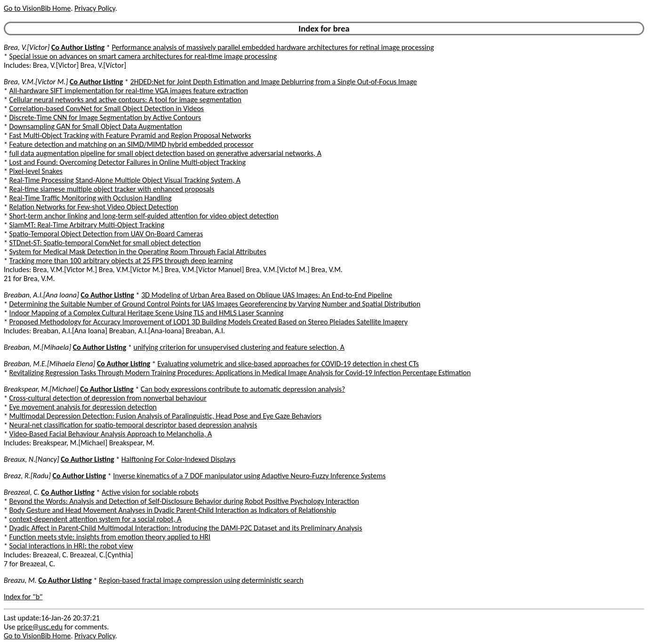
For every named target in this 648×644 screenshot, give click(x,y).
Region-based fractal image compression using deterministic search (201, 580)
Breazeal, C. (22, 492)
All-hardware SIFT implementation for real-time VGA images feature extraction (129, 91)
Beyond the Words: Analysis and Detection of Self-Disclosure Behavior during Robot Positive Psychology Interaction (184, 501)
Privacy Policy (95, 8)
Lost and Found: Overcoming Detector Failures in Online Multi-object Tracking (128, 162)
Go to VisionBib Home (37, 8)
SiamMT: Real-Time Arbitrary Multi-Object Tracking (87, 225)
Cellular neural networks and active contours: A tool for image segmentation (125, 100)
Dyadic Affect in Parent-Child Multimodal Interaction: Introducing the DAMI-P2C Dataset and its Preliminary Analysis (186, 528)
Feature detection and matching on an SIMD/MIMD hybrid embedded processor (132, 144)
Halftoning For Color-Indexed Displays (179, 459)
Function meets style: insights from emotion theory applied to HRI (110, 537)
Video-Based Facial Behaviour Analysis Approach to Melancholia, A (111, 434)
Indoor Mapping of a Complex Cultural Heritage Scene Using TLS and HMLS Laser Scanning (147, 313)
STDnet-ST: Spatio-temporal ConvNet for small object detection (105, 243)
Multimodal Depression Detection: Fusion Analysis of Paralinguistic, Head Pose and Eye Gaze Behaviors (166, 416)
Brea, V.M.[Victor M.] (36, 82)
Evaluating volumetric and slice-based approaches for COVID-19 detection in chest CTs (288, 364)
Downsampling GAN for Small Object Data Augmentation (96, 126)
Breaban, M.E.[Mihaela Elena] (49, 364)
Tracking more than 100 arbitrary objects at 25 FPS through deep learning (121, 261)
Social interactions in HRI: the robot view (71, 546)
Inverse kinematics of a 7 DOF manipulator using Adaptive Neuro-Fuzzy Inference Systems (249, 476)
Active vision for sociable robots (150, 492)
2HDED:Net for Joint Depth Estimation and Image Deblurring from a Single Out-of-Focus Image (274, 82)
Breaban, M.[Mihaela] (37, 347)
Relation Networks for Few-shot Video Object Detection (94, 207)
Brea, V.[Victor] (27, 47)
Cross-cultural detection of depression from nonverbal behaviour (108, 398)
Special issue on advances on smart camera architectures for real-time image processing (143, 56)
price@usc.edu (40, 627)
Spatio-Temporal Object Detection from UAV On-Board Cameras (106, 234)
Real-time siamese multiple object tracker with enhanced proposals (112, 189)
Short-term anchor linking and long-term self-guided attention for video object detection (144, 216)
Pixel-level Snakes (36, 171)
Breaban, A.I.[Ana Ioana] (41, 295)
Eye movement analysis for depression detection (83, 407)
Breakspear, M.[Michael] (41, 389)
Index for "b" (23, 597)
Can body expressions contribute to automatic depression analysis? (243, 389)
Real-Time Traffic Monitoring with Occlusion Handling (91, 198)
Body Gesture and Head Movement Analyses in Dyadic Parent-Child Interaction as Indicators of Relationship (173, 510)
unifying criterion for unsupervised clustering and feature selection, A (239, 347)
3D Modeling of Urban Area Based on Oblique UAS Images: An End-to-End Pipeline (267, 295)
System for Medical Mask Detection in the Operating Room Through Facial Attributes (138, 252)
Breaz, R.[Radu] (27, 476)
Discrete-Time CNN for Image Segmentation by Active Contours (105, 117)
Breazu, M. (20, 580)
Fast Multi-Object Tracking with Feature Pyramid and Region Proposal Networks (130, 135)
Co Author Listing (78, 47)
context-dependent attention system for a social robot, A (96, 519)
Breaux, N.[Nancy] (32, 459)
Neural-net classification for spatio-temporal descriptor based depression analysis (133, 425)
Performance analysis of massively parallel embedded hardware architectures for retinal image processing (273, 47)
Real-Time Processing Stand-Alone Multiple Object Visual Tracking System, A (125, 180)
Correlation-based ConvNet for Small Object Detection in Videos (107, 109)
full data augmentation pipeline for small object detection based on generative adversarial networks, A (165, 153)
